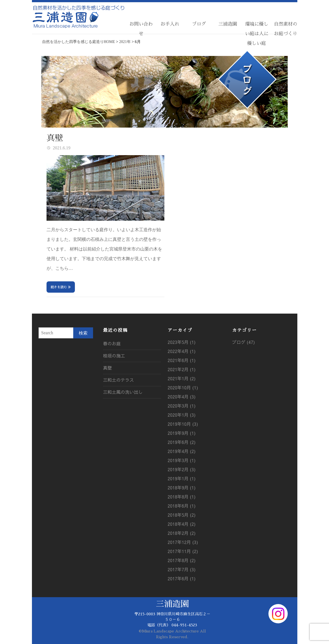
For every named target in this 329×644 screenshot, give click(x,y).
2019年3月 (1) (182, 460)
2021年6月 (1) (182, 360)
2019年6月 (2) (182, 442)
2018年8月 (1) (182, 497)
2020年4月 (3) (182, 397)
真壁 (55, 138)
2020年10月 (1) (183, 387)
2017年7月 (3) (182, 569)
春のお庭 (112, 343)
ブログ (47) (244, 342)
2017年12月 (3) (183, 542)
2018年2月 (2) (182, 533)
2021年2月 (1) (182, 369)
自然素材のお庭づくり (286, 29)
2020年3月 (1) (182, 406)
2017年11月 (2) (183, 551)
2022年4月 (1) (182, 351)
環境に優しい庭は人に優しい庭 (257, 34)
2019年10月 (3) (183, 424)
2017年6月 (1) (182, 578)
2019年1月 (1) (182, 478)
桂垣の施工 (114, 355)
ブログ (199, 24)
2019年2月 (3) (182, 469)
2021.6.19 (61, 148)
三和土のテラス (118, 380)
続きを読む (59, 287)
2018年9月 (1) (182, 487)
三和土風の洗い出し (123, 392)
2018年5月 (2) (182, 515)
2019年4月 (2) (182, 451)
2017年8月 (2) (182, 560)
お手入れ (170, 24)
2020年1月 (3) (182, 415)
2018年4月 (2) (182, 524)
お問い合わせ (141, 29)
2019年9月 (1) (182, 433)
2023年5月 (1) (182, 342)
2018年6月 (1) (182, 506)
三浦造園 (228, 24)
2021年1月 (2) (182, 378)
